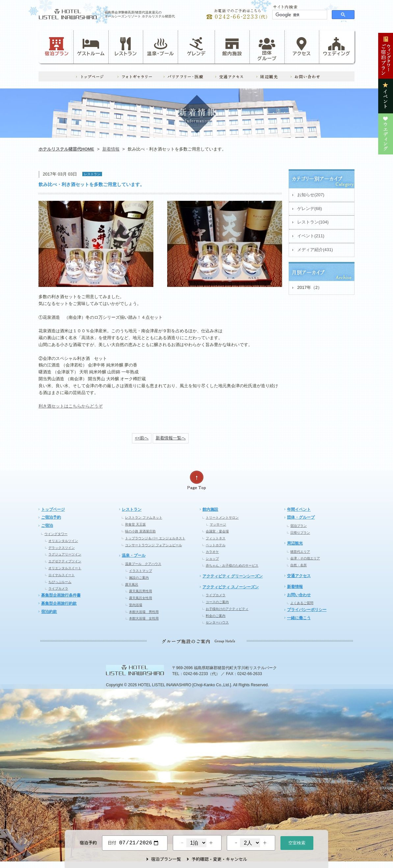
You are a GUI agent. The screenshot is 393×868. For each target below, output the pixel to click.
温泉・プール (161, 47)
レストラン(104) (313, 222)
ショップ (212, 559)
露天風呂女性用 (141, 598)
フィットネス (216, 538)
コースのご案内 (217, 602)
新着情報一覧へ (171, 438)
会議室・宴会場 (217, 531)
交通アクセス (299, 576)
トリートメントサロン (222, 517)
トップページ (53, 509)
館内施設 (232, 47)
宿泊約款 (49, 612)
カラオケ (212, 552)
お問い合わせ (299, 595)
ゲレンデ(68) (310, 209)
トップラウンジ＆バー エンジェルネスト (155, 538)
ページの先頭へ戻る (196, 480)
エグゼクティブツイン (65, 561)
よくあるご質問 (302, 603)
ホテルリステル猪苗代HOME (66, 149)
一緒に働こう (299, 618)
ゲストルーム (91, 47)
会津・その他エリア (305, 558)
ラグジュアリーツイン (65, 554)
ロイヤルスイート (62, 575)
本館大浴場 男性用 (144, 612)
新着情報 (111, 149)
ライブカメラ (58, 588)
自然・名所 (299, 565)
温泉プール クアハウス (143, 564)
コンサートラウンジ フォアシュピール (154, 545)
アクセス (302, 47)
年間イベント (299, 509)
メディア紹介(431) (315, 250)
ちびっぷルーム (60, 582)
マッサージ (218, 524)
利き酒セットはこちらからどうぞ (71, 406)
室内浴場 (136, 605)
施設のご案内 (139, 578)
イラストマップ (141, 571)
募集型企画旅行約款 (59, 603)
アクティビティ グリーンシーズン (233, 576)
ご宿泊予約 (51, 517)
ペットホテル (216, 545)
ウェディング (337, 47)
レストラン (126, 47)
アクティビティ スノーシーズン (231, 587)
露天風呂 (132, 585)
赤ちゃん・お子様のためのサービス (232, 565)
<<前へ (142, 438)
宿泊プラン (57, 47)
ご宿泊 (47, 526)
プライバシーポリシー (307, 610)
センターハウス (217, 622)
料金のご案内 (216, 616)
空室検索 (297, 842)
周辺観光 (295, 543)
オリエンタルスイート (65, 568)
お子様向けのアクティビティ (227, 609)
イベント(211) (311, 236)
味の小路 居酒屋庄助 (140, 531)
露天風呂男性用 (141, 591)
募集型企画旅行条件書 (61, 595)
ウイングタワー (56, 534)
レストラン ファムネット (144, 517)
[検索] (299, 15)
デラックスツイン (62, 548)
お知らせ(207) (311, 195)
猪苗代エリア (300, 552)
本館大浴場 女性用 (144, 618)
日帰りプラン (300, 533)
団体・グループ (301, 517)
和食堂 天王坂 (135, 524)
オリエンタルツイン (63, 541)
